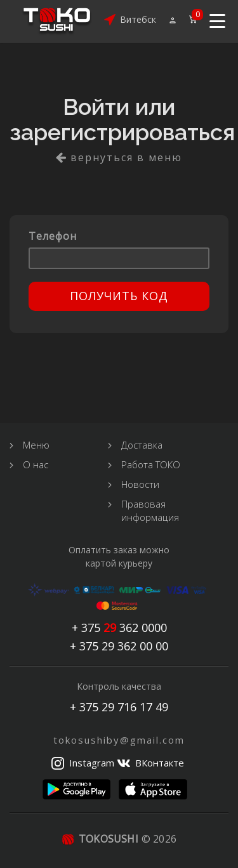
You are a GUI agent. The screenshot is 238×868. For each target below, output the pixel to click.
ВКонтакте (160, 763)
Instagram (92, 763)
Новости (140, 484)
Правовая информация (150, 510)
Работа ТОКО (151, 464)
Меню (36, 445)
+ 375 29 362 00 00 (119, 646)
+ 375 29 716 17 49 (119, 707)
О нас (36, 464)
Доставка (142, 445)
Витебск (138, 19)
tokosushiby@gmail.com (119, 740)
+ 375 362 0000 (119, 628)
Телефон (53, 236)
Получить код (119, 296)
